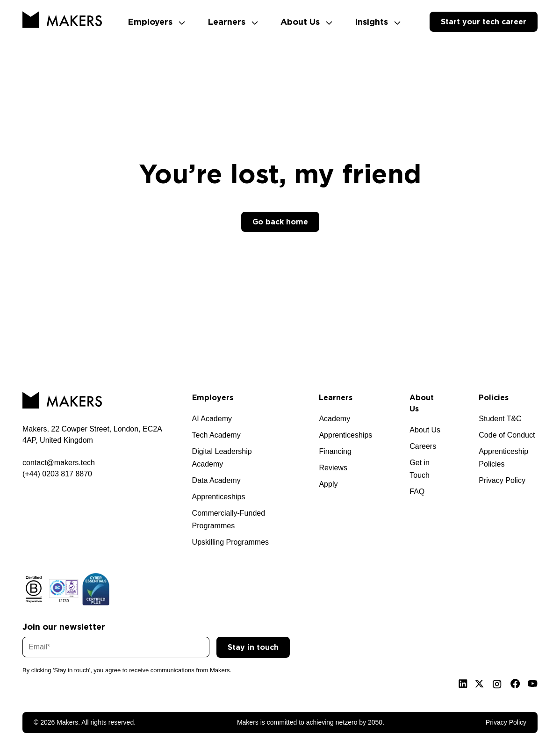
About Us (306, 22)
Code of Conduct (507, 435)
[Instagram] (497, 684)
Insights (378, 22)
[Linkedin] (463, 684)
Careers (423, 446)
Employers (156, 22)
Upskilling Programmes (231, 542)
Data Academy (216, 480)
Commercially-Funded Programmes (229, 519)
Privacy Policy (502, 480)
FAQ (417, 492)
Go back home (280, 222)
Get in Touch (420, 469)
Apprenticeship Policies (503, 458)
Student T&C (500, 419)
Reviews (333, 468)
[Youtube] (533, 684)
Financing (335, 451)
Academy (334, 419)
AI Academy (212, 419)
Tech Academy (216, 435)
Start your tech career (484, 22)
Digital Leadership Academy (222, 458)
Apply (328, 484)
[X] (479, 684)
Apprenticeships (219, 497)
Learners (233, 22)
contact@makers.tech (59, 463)
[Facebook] (515, 684)
